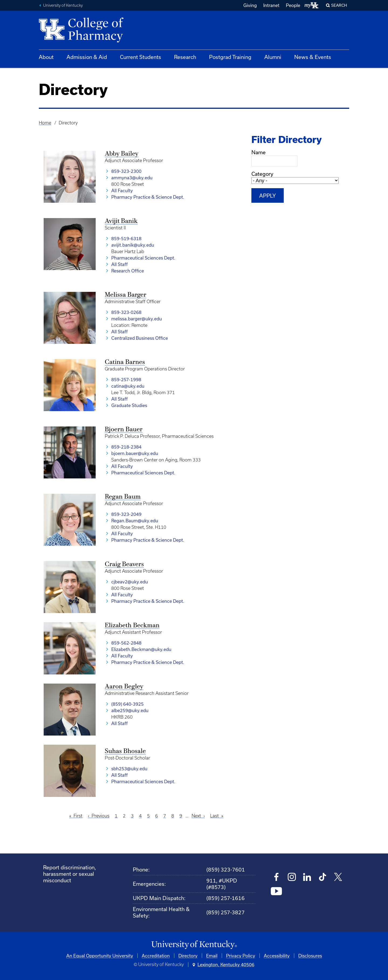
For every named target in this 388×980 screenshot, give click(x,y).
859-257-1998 (126, 379)
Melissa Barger (126, 295)
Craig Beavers (124, 565)
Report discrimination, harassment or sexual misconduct (70, 874)
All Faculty (122, 190)
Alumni (273, 57)
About (46, 57)
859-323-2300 (126, 171)
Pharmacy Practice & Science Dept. (148, 197)
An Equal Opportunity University (100, 956)
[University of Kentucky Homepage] (194, 945)
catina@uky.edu (128, 386)
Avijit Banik (121, 221)
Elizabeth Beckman (132, 626)
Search (339, 5)
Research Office (128, 271)
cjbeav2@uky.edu (130, 582)
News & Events (313, 57)
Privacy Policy (241, 956)
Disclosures (310, 956)
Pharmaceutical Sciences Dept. (143, 258)
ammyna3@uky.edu (132, 178)
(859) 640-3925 (127, 704)
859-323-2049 (126, 514)
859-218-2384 (126, 447)
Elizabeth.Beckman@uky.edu (141, 649)
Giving (250, 5)
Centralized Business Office (140, 338)
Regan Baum (123, 497)
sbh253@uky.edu (129, 769)
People (293, 5)
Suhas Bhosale (125, 751)
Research (185, 57)
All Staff (119, 264)
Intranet (271, 5)
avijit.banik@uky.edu (133, 245)
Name (259, 152)
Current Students (141, 57)
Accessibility (277, 956)
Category (262, 174)
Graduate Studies (129, 405)
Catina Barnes (125, 362)
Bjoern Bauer (124, 430)
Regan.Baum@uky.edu (135, 521)
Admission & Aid (87, 57)
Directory (188, 956)
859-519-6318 (126, 238)
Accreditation (156, 956)
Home (45, 123)
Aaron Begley (124, 687)
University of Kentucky (63, 5)
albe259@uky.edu (130, 710)
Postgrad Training (230, 57)
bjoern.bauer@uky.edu (135, 453)
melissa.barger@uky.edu (137, 319)
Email (212, 956)
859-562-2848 (126, 643)
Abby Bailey (122, 154)
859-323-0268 (126, 312)
